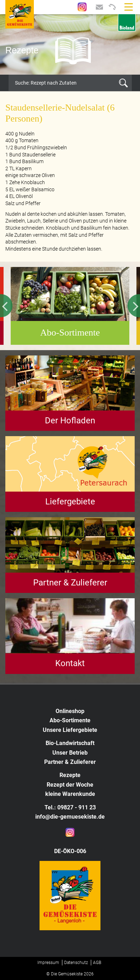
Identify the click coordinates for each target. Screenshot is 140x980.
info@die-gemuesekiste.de (70, 817)
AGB (97, 963)
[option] (70, 44)
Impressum (48, 963)
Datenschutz (76, 963)
